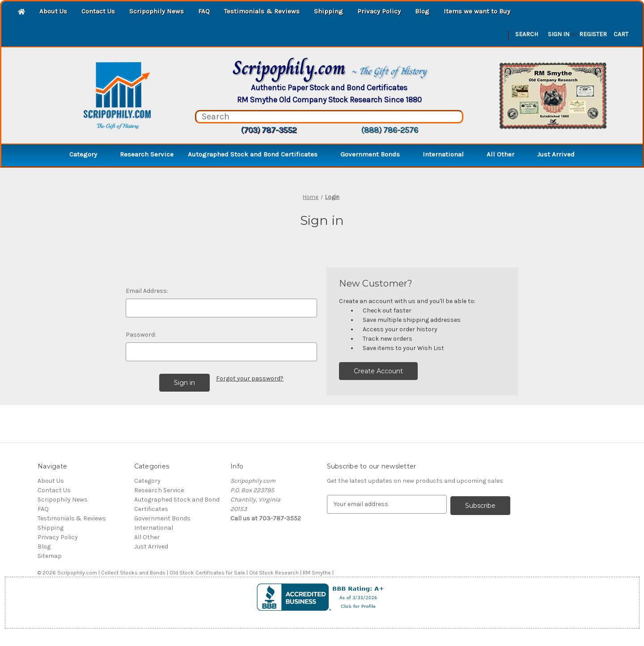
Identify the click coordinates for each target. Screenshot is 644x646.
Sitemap (50, 556)
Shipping (328, 11)
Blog (422, 11)
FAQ (204, 11)
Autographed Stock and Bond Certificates (257, 154)
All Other (505, 154)
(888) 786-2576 (390, 130)
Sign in (559, 34)
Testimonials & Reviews (262, 11)
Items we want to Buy (477, 11)
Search (527, 34)
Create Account (378, 371)
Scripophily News (157, 11)
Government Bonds (374, 154)
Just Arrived (556, 154)
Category (87, 154)
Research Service (147, 154)
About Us (53, 11)
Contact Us (98, 11)
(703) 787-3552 (269, 130)
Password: (141, 335)
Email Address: (147, 291)
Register (593, 34)
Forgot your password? (250, 378)
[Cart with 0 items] (621, 34)
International (447, 154)
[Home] (21, 12)
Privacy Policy (379, 11)
